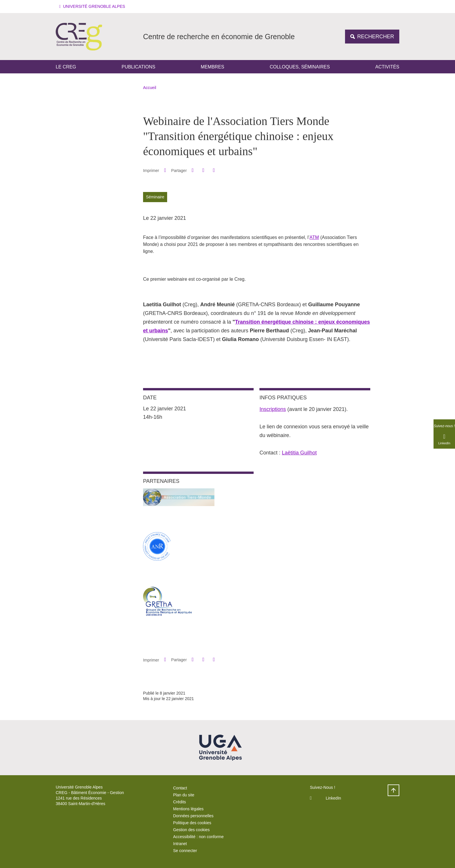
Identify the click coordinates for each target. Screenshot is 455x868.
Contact (180, 788)
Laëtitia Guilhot (299, 453)
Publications (138, 67)
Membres (213, 67)
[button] (93, 7)
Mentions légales (188, 809)
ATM (314, 237)
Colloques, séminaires (300, 67)
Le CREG (66, 67)
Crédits (180, 802)
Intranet (180, 844)
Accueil (150, 88)
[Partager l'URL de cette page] (214, 170)
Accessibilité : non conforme (198, 837)
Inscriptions (273, 409)
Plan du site (184, 795)
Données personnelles (193, 816)
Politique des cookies (192, 823)
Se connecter (185, 851)
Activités (387, 67)
